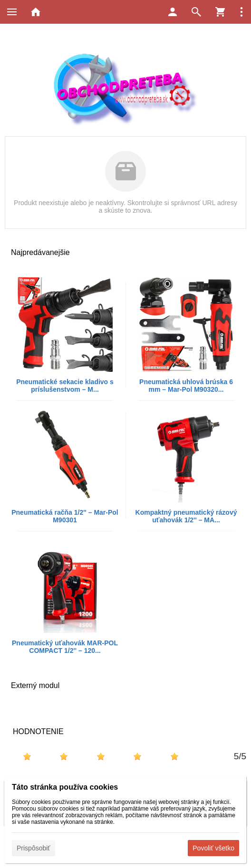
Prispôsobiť (34, 848)
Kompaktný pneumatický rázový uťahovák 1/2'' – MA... (186, 516)
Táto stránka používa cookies (65, 787)
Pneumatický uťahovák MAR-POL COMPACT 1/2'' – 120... (65, 647)
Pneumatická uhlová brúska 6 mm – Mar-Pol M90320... (186, 386)
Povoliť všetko (213, 848)
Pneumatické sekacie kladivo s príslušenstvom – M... (65, 386)
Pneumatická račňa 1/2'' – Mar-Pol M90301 (65, 516)
